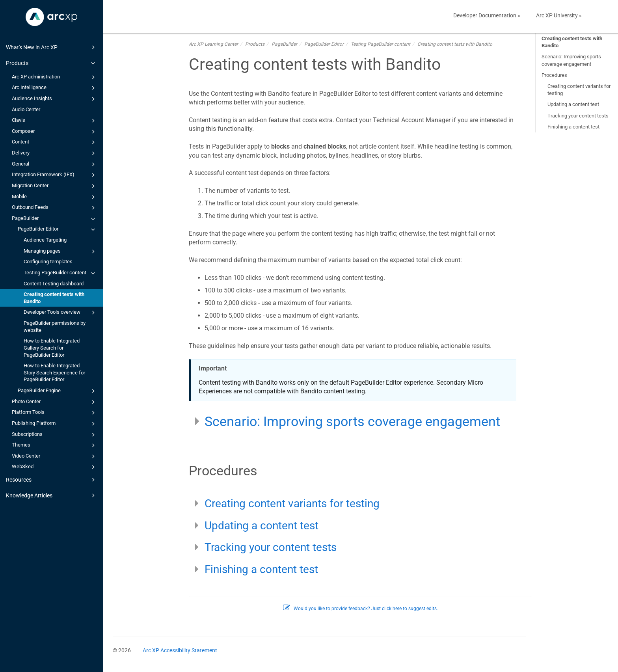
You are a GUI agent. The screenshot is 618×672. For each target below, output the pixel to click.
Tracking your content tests (578, 116)
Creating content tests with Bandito (54, 298)
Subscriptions (55, 435)
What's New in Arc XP (52, 47)
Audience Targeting (45, 240)
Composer (55, 132)
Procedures (554, 75)
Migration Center (55, 186)
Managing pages (60, 251)
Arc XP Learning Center (213, 44)
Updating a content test (573, 104)
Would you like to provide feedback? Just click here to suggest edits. (360, 609)
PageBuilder (55, 219)
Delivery (55, 153)
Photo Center (55, 402)
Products (52, 63)
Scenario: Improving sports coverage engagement (571, 60)
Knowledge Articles (52, 495)
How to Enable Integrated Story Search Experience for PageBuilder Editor (54, 372)
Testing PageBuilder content (60, 273)
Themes (55, 445)
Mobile (55, 197)
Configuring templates (48, 262)
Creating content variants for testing (579, 90)
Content (55, 142)
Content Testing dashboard (54, 284)
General (55, 164)
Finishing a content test (573, 127)
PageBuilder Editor (58, 229)
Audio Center (26, 109)
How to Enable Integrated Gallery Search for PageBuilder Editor (52, 348)
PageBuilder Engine (58, 391)
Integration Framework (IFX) (55, 175)
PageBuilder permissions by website (55, 327)
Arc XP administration (55, 77)
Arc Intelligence (55, 88)
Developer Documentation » (487, 15)
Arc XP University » (559, 15)
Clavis (55, 121)
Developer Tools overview (60, 313)
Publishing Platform (55, 424)
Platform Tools (55, 413)
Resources (52, 480)
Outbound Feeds (55, 208)
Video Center (55, 456)
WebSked (55, 467)
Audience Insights (55, 99)
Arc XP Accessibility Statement (180, 650)
